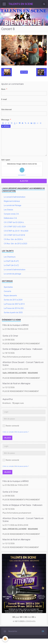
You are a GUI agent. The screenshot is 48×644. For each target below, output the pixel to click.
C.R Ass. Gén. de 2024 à (13, 239)
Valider (7, 438)
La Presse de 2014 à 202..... (15, 308)
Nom (3, 89)
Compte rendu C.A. (11, 214)
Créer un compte (8, 432)
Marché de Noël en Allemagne (16, 383)
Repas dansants (10, 296)
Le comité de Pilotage (13, 205)
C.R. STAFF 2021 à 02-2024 (15, 227)
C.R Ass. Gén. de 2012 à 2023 (15, 244)
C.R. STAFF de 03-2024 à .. (14, 222)
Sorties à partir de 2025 (13, 312)
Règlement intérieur (12, 201)
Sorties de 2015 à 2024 (13, 300)
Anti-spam (6, 160)
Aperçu (6, 126)
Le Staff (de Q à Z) (11, 265)
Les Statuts (8, 210)
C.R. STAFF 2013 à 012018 (14, 235)
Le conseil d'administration (15, 197)
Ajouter (24, 181)
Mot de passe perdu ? (22, 432)
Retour (24, 72)
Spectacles (8, 287)
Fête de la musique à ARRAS (16, 325)
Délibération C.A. (10, 218)
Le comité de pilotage (12, 274)
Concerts (7, 291)
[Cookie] (5, 639)
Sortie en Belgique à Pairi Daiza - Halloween (22, 349)
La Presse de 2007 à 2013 (14, 304)
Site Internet (6, 110)
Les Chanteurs (10, 257)
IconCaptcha (21, 175)
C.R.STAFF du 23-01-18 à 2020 (16, 231)
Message (5, 120)
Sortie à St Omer (10, 336)
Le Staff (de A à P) (11, 261)
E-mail (4, 99)
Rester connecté (11, 426)
